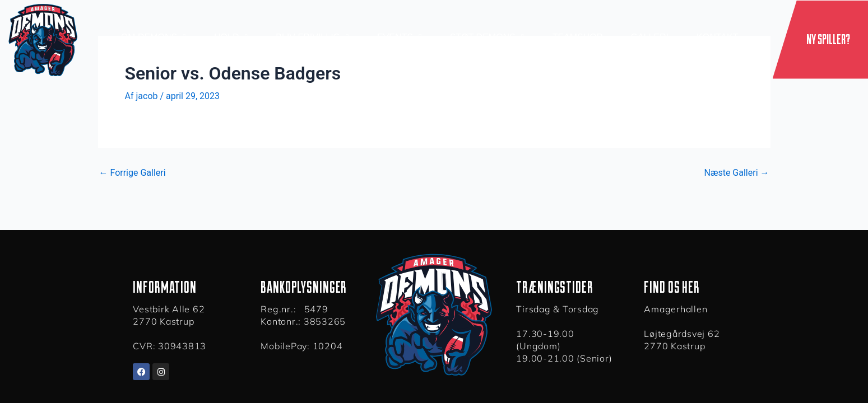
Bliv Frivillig (312, 38)
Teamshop (578, 37)
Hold (231, 38)
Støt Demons (487, 38)
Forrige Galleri (133, 173)
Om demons (154, 38)
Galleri (649, 37)
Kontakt (717, 37)
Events (400, 38)
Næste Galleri (736, 173)
